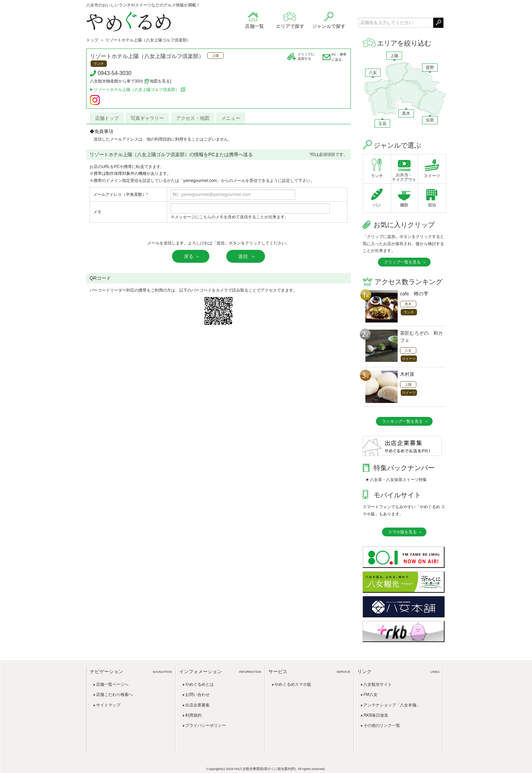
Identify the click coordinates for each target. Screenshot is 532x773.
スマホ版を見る (402, 532)
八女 (373, 73)
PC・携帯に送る (339, 57)
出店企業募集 (197, 705)
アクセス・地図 (193, 118)
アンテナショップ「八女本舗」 (392, 705)
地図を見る (160, 81)
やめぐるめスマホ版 (293, 684)
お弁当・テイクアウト (404, 177)
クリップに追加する (306, 56)
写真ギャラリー (147, 118)
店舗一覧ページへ (112, 684)
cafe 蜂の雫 (414, 294)
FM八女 (370, 695)
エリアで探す (290, 26)
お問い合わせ (197, 695)
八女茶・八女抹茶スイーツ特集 (398, 480)
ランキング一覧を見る (402, 421)
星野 (430, 68)
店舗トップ (107, 118)
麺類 (404, 205)
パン (377, 205)
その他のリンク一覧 (382, 725)
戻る (189, 256)
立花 (382, 124)
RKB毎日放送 (376, 715)
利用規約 (193, 715)
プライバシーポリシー (206, 725)
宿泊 (432, 205)
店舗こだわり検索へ (114, 695)
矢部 (430, 120)
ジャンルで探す (329, 26)
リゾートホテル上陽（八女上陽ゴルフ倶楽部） (147, 56)
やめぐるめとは (199, 684)
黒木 (406, 113)
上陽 (394, 56)
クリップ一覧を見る (402, 262)
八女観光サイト (378, 684)
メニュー (231, 118)
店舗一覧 (254, 26)
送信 (244, 256)
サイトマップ (108, 705)
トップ (92, 40)
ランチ (377, 176)
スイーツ (432, 176)
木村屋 (407, 374)
